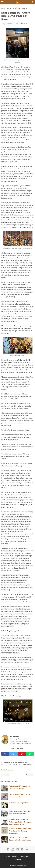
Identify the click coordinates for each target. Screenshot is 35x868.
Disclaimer (17, 859)
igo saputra (10, 23)
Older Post (29, 775)
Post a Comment (7, 770)
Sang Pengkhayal (21, 865)
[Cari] (32, 3)
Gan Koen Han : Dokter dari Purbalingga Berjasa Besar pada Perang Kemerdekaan (20, 822)
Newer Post (6, 775)
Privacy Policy (24, 857)
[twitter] (13, 754)
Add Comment (5, 25)
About (8, 857)
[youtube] (27, 850)
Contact (15, 857)
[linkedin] (22, 850)
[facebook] (5, 754)
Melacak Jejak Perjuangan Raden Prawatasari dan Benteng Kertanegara (21, 831)
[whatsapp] (30, 754)
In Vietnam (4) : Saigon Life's (19, 803)
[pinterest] (22, 754)
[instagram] (13, 850)
